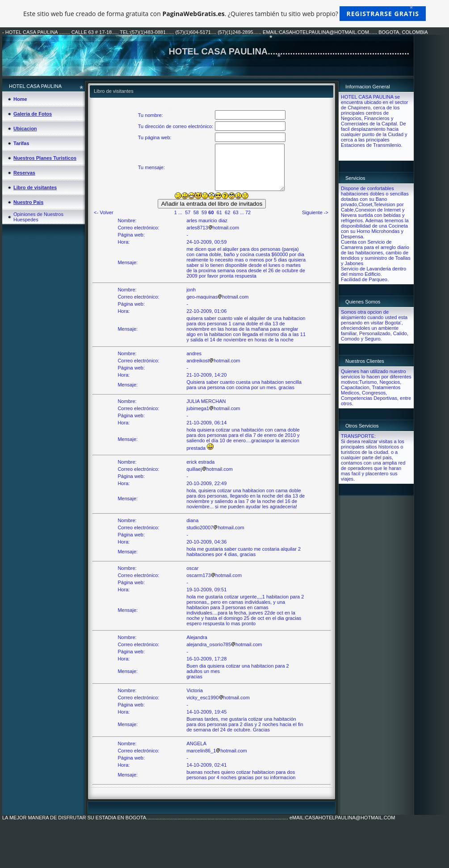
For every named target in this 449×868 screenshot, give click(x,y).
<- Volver (104, 212)
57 (188, 212)
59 (204, 212)
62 (227, 212)
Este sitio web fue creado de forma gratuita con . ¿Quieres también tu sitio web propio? (224, 14)
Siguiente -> (315, 212)
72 (248, 212)
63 (235, 212)
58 (196, 212)
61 (219, 212)
